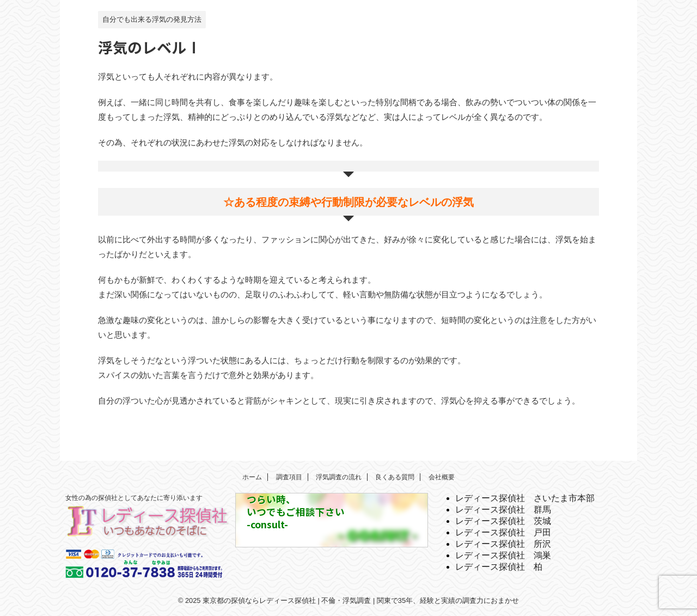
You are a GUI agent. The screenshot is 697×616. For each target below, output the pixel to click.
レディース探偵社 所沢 (503, 544)
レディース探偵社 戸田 (503, 532)
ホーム (252, 477)
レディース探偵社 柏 (499, 567)
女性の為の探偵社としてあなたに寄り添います (134, 498)
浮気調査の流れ (339, 477)
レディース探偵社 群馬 (503, 510)
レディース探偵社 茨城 (503, 521)
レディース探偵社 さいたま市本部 (525, 498)
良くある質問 (395, 477)
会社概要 (442, 477)
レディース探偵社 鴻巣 (503, 555)
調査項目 (289, 477)
